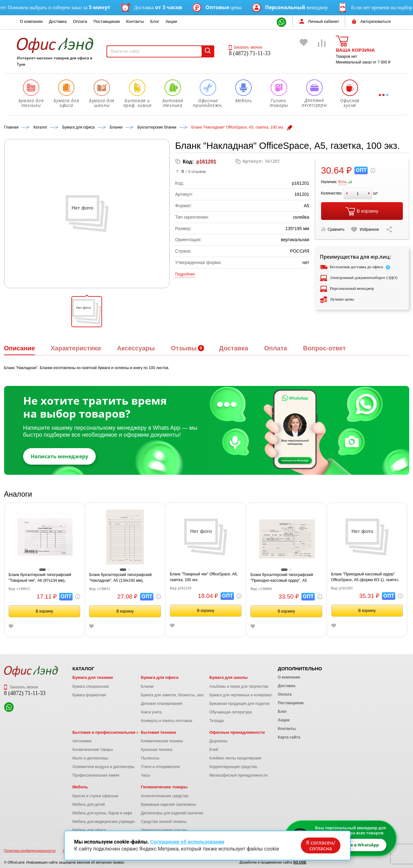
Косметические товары (93, 750)
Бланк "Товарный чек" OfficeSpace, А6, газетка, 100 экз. (204, 577)
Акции (171, 21)
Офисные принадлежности (237, 732)
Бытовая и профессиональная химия (111, 732)
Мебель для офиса (89, 830)
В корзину (362, 211)
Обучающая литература (230, 712)
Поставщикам (107, 21)
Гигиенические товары (164, 787)
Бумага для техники (93, 677)
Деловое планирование (161, 704)
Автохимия (82, 741)
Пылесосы (150, 758)
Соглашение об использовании (187, 842)
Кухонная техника (156, 750)
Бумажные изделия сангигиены (168, 805)
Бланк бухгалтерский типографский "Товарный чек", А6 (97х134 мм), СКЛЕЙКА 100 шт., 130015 (40, 578)
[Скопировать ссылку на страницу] (389, 229)
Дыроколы (218, 741)
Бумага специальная (91, 686)
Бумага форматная (89, 695)
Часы (145, 775)
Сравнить (333, 229)
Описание (20, 348)
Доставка (58, 21)
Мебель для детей (89, 805)
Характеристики (76, 348)
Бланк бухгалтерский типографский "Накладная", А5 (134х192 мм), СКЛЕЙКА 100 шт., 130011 (120, 578)
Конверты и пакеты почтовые (166, 721)
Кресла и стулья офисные (96, 796)
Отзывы (184, 348)
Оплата (80, 21)
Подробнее (185, 274)
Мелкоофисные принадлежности (238, 775)
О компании (31, 21)
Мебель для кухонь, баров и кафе (103, 813)
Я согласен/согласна (321, 845)
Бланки (147, 686)
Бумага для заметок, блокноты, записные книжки (184, 695)
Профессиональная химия (96, 775)
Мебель (80, 787)
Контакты (135, 21)
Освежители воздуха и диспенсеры (104, 767)
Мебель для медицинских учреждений (106, 822)
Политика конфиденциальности (30, 851)
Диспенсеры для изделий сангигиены (174, 813)
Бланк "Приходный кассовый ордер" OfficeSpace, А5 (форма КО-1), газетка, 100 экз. (365, 577)
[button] (87, 312)
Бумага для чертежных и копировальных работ (251, 695)
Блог (155, 21)
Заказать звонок (245, 47)
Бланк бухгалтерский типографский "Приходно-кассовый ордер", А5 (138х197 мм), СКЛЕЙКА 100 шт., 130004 (286, 578)
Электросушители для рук (164, 830)
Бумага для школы (228, 677)
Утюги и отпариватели (160, 767)
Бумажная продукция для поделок (239, 704)
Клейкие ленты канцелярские (235, 758)
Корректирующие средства (233, 767)
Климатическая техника (162, 741)
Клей (213, 750)
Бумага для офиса (160, 677)
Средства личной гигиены (164, 822)
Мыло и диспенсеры (90, 758)
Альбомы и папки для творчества (239, 686)
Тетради (216, 721)
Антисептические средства (165, 796)
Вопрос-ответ (324, 348)
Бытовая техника (158, 732)
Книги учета (151, 712)
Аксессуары (136, 348)
